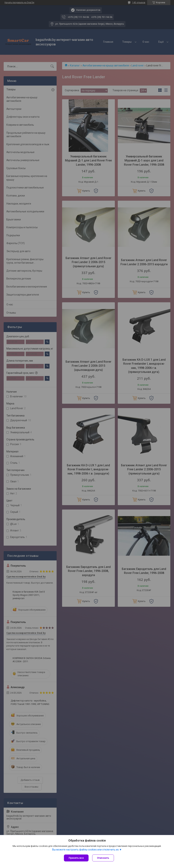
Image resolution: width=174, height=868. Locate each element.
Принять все (76, 858)
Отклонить (103, 858)
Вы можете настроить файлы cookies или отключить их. (86, 850)
